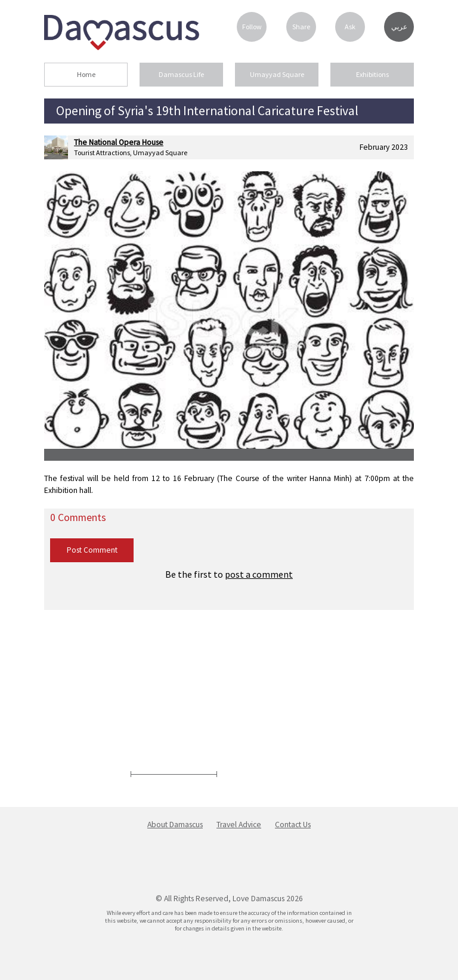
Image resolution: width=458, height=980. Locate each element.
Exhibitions (372, 74)
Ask (350, 27)
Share (301, 27)
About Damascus (175, 825)
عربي (399, 27)
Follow (252, 27)
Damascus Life (181, 74)
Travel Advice (239, 825)
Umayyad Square (277, 74)
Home (86, 74)
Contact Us (293, 825)
